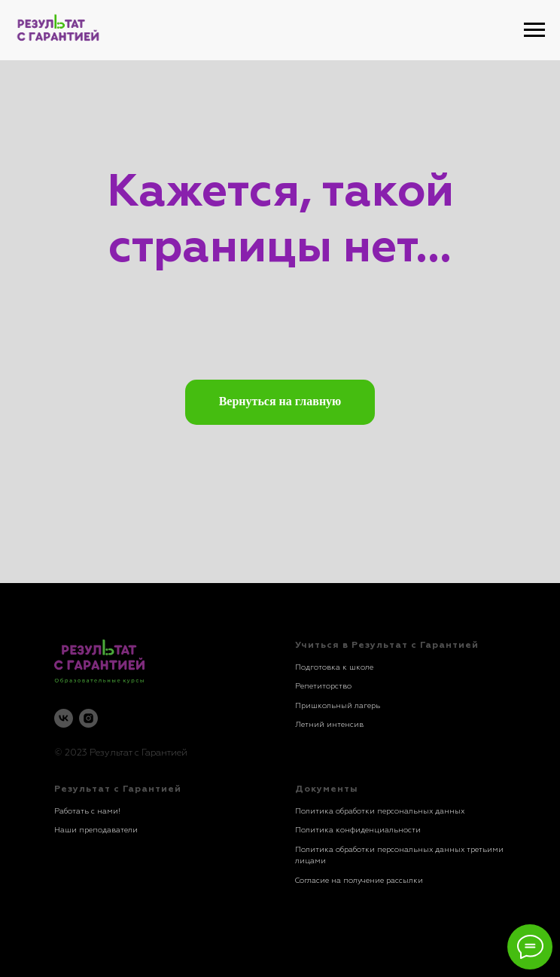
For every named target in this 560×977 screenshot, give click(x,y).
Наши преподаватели (96, 830)
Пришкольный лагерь (338, 706)
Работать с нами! (87, 811)
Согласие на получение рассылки (359, 881)
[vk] (64, 718)
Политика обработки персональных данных (380, 811)
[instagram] (88, 718)
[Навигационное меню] (534, 30)
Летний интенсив (329, 725)
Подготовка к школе (334, 667)
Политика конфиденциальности (358, 830)
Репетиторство (323, 686)
